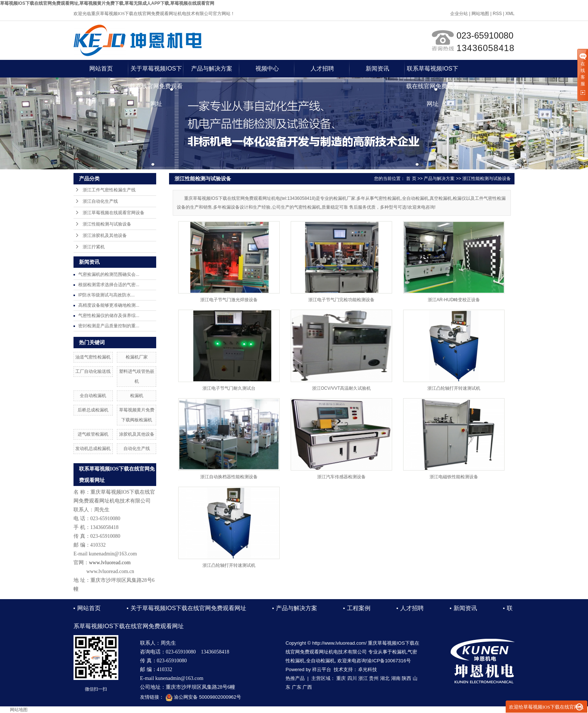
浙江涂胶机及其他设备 (105, 235)
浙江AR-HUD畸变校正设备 (454, 300)
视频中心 (267, 69)
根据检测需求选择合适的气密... (109, 285)
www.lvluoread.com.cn (110, 571)
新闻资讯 (377, 69)
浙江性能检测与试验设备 (107, 224)
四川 (352, 678)
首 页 (411, 179)
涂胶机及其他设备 (137, 434)
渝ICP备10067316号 (389, 661)
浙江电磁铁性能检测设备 (454, 477)
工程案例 (359, 608)
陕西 (406, 678)
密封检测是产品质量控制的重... (109, 326)
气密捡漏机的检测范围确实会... (109, 274)
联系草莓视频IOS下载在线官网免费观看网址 (433, 71)
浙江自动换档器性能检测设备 (229, 477)
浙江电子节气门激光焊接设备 (229, 300)
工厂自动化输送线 (93, 371)
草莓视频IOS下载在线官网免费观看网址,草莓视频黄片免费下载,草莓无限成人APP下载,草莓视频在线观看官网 (107, 3)
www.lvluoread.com (110, 563)
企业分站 (459, 14)
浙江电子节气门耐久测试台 (229, 388)
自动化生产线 (137, 449)
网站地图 (480, 14)
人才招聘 (322, 69)
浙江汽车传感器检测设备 (341, 477)
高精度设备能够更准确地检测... (109, 305)
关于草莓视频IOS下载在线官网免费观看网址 (156, 71)
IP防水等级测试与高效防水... (106, 295)
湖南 (396, 678)
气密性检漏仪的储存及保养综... (109, 316)
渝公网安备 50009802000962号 (203, 697)
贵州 (374, 678)
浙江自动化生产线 (100, 201)
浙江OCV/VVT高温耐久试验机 (342, 388)
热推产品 (295, 678)
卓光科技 (367, 669)
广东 (297, 687)
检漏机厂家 (137, 357)
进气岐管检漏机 (93, 434)
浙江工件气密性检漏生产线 (109, 190)
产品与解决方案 (212, 69)
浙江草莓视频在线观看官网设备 (114, 213)
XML (510, 14)
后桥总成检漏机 (93, 410)
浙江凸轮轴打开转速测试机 (454, 388)
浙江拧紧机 (94, 247)
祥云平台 (322, 669)
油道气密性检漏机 (93, 357)
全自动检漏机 (93, 396)
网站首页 (101, 69)
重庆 (341, 678)
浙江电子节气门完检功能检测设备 (341, 300)
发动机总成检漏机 (93, 449)
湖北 (385, 678)
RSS (497, 14)
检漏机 (137, 396)
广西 (307, 687)
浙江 (363, 678)
